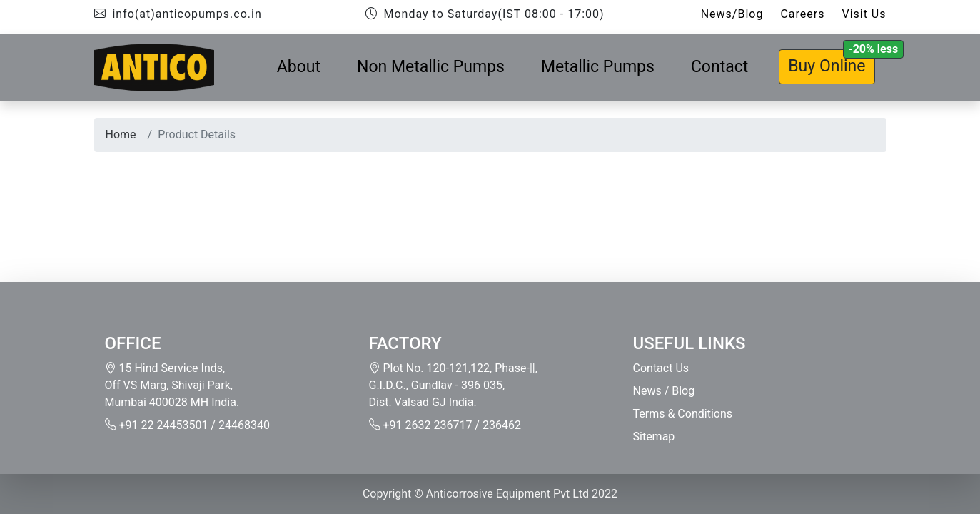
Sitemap (654, 437)
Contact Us (661, 368)
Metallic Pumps (598, 67)
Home (121, 135)
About (299, 67)
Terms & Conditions (683, 414)
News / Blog (664, 391)
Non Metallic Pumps (431, 67)
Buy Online (827, 66)
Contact (719, 67)
